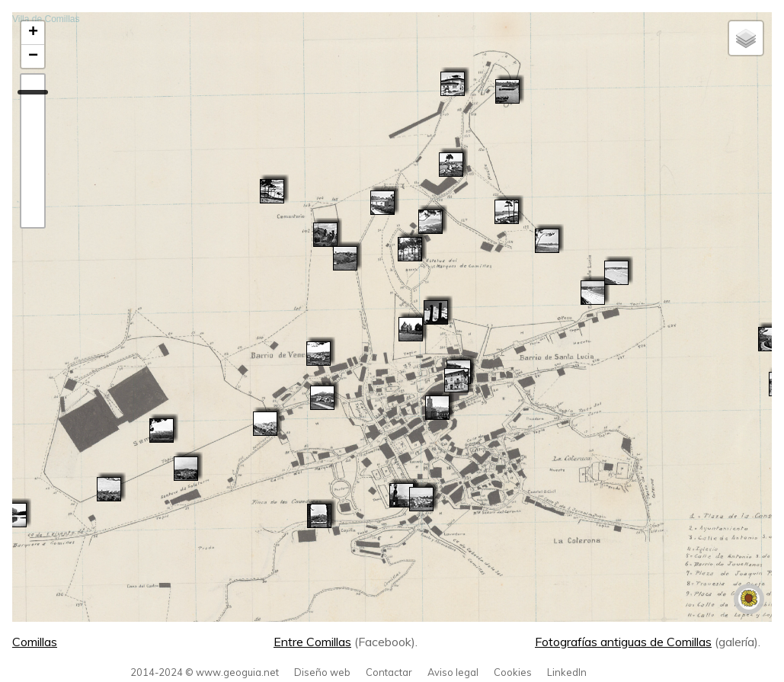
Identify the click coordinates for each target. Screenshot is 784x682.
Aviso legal (453, 672)
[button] (186, 469)
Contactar (389, 672)
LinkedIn (567, 672)
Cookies (513, 672)
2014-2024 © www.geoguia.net (205, 672)
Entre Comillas (312, 642)
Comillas (35, 642)
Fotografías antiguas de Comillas (623, 642)
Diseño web (322, 672)
